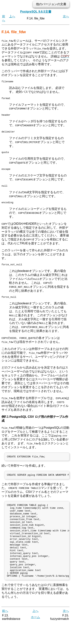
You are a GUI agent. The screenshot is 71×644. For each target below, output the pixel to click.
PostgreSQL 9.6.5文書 (36, 12)
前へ (5, 632)
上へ (12, 16)
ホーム (35, 638)
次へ (66, 16)
